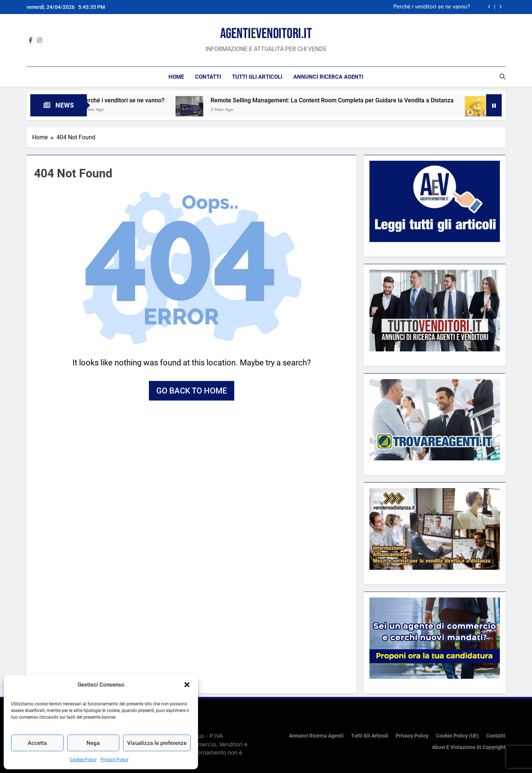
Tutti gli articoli (257, 77)
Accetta (37, 743)
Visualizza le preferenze (157, 743)
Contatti (208, 77)
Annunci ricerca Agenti (328, 77)
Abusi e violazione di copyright (469, 747)
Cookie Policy (83, 760)
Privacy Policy (115, 760)
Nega (93, 743)
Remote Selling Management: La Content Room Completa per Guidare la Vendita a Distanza (340, 100)
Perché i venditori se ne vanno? (432, 7)
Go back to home (192, 391)
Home (176, 77)
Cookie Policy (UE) (457, 736)
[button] (187, 685)
